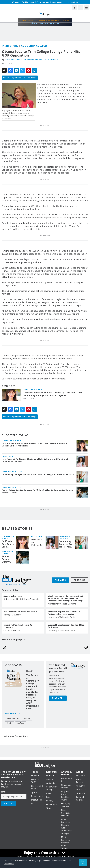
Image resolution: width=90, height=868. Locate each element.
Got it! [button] (83, 862)
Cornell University (12, 630)
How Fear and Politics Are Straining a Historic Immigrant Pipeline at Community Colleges (35, 460)
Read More (58, 686)
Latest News (8, 456)
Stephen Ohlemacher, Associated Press (25, 59)
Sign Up (8, 804)
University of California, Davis (61, 617)
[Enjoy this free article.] (45, 853)
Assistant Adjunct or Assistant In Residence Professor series (64, 613)
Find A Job (60, 580)
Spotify (9, 723)
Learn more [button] (9, 864)
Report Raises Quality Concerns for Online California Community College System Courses (37, 491)
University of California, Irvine (62, 630)
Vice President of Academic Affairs (20, 612)
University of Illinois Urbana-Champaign (22, 599)
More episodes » (12, 713)
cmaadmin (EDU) (51, 59)
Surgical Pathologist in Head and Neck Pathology (67, 626)
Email (4, 792)
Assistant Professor (13, 596)
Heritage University (12, 615)
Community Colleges (34, 46)
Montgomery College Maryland (62, 604)
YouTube (21, 723)
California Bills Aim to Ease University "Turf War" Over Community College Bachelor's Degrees (52, 394)
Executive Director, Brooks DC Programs (18, 626)
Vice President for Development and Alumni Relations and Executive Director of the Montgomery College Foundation (66, 598)
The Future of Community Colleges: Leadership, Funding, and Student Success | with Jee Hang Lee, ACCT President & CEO (33, 692)
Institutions (10, 46)
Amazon (27, 718)
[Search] (80, 8)
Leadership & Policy (32, 390)
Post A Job (79, 580)
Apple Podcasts (13, 718)
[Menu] (86, 8)
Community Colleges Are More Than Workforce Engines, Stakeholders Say (38, 474)
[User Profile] (74, 8)
